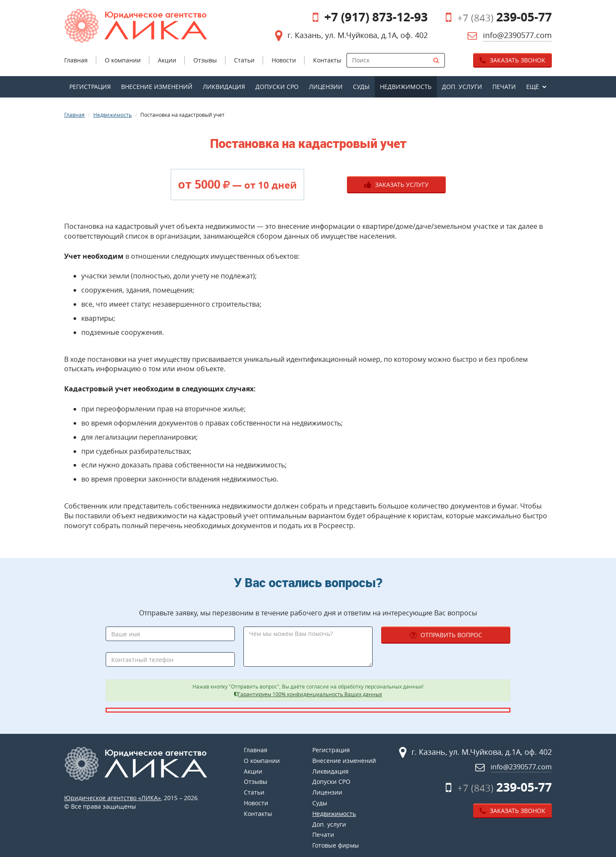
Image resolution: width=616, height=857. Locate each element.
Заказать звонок (512, 60)
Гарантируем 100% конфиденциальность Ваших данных (310, 694)
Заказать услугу (396, 185)
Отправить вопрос (446, 635)
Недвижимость (113, 115)
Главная (74, 115)
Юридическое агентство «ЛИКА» (113, 798)
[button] (536, 87)
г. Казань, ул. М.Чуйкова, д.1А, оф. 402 (358, 35)
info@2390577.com (517, 35)
